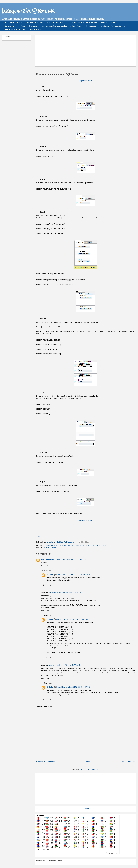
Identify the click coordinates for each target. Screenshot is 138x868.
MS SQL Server (101, 545)
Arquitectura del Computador (57, 23)
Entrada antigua (128, 762)
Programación (91, 26)
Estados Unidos (50, 548)
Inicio (88, 762)
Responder (45, 566)
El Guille (50, 575)
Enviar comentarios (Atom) (91, 770)
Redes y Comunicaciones (35, 23)
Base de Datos (34, 26)
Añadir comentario (44, 706)
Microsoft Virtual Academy (14, 23)
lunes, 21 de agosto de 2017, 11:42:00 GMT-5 (73, 687)
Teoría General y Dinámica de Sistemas (112, 26)
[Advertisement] (63, 50)
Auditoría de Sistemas (37, 30)
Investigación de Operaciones (15, 26)
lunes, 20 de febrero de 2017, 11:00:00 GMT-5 (73, 575)
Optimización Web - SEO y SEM (15, 30)
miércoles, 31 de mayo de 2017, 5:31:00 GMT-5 (66, 593)
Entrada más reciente (46, 762)
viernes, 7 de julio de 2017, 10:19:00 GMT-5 (72, 619)
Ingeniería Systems (28, 11)
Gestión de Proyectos (108, 23)
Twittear (39, 537)
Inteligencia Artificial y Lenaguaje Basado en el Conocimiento (62, 26)
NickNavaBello (47, 560)
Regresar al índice (85, 81)
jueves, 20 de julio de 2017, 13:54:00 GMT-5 (65, 665)
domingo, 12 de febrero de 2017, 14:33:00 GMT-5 (71, 560)
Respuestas (48, 571)
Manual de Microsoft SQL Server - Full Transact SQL (75, 545)
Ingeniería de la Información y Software (84, 23)
